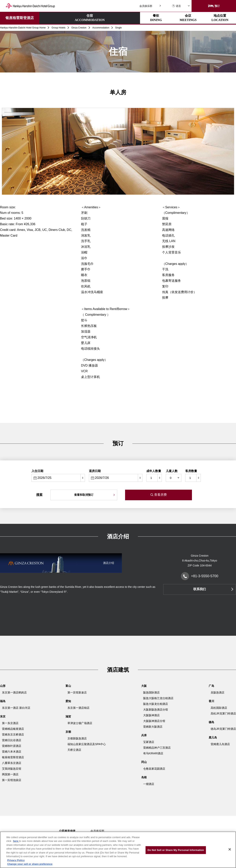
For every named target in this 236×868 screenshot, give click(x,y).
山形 (3, 686)
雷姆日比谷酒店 (12, 740)
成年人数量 (154, 471)
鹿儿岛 (213, 737)
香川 (211, 701)
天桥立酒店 (74, 750)
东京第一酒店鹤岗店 (14, 692)
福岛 (3, 701)
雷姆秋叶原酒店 (12, 746)
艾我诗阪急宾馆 (12, 769)
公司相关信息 (67, 831)
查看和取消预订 (84, 495)
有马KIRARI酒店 (153, 753)
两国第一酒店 (10, 774)
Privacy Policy (16, 860)
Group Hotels (59, 28)
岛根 (144, 777)
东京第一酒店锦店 (78, 708)
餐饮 (91, 18)
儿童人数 (172, 471)
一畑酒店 (149, 784)
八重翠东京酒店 (12, 763)
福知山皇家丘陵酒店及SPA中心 (87, 744)
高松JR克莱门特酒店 (223, 713)
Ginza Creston (79, 28)
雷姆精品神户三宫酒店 (157, 748)
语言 (176, 6)
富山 (68, 686)
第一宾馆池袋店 (12, 780)
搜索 (39, 495)
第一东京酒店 (10, 723)
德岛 (211, 722)
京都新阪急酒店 (77, 738)
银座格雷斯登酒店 (20, 18)
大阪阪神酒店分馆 (154, 721)
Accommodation (101, 28)
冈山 (144, 762)
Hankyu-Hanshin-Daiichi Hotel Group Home (23, 28)
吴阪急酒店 (218, 692)
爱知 (68, 701)
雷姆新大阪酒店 (153, 727)
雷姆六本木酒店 (12, 752)
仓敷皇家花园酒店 (154, 769)
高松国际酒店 (219, 708)
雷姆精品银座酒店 (13, 729)
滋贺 (68, 716)
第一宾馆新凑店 (77, 692)
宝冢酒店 (149, 742)
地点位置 (160, 18)
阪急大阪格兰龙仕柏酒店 (158, 698)
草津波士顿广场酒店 (80, 723)
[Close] (230, 849)
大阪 (144, 686)
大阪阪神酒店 (151, 715)
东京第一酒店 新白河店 (16, 708)
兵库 (144, 735)
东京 (3, 716)
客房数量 (191, 471)
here (16, 841)
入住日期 (37, 471)
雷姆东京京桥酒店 (13, 734)
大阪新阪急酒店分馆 (156, 710)
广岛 (211, 686)
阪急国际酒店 (151, 692)
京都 (68, 732)
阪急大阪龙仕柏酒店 (156, 704)
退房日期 (95, 471)
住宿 (57, 18)
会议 (125, 18)
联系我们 (200, 589)
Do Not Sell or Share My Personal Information (176, 850)
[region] (118, 850)
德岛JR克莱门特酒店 (223, 729)
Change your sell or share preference (30, 864)
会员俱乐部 (146, 6)
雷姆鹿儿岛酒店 (220, 744)
